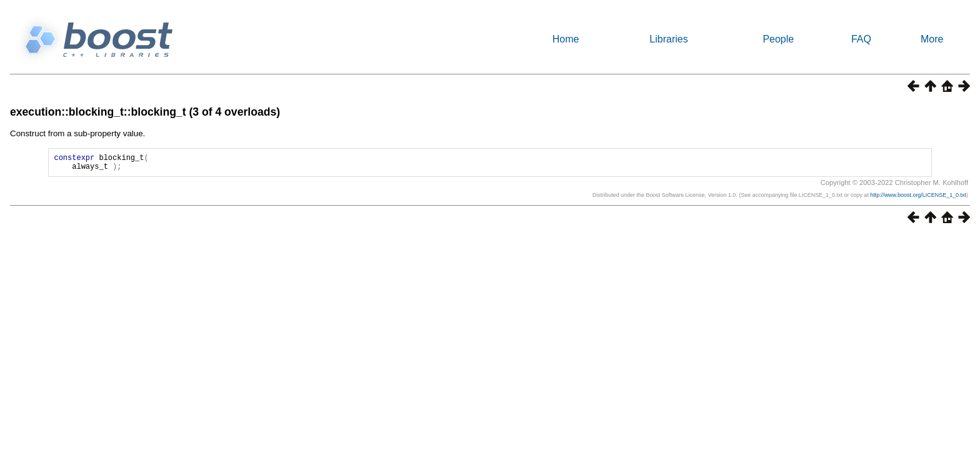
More (932, 39)
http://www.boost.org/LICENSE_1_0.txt (918, 199)
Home (566, 39)
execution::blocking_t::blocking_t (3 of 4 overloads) (145, 112)
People (778, 39)
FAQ (861, 39)
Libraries (668, 39)
